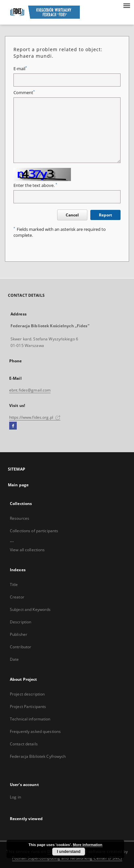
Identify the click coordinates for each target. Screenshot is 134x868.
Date (14, 659)
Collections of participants (34, 531)
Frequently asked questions (35, 731)
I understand (69, 852)
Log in (15, 797)
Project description (27, 694)
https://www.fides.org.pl (35, 417)
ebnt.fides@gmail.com (30, 390)
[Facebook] (13, 426)
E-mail (20, 69)
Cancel (72, 215)
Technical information (30, 719)
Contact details (24, 744)
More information (88, 845)
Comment (24, 93)
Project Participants (28, 707)
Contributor (21, 647)
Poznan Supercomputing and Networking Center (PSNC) (67, 858)
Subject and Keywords (30, 609)
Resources (20, 518)
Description (21, 622)
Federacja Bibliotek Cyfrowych (38, 756)
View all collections (27, 550)
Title (14, 585)
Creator (17, 597)
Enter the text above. (35, 185)
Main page (18, 485)
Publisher (19, 634)
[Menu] (126, 5)
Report (105, 215)
